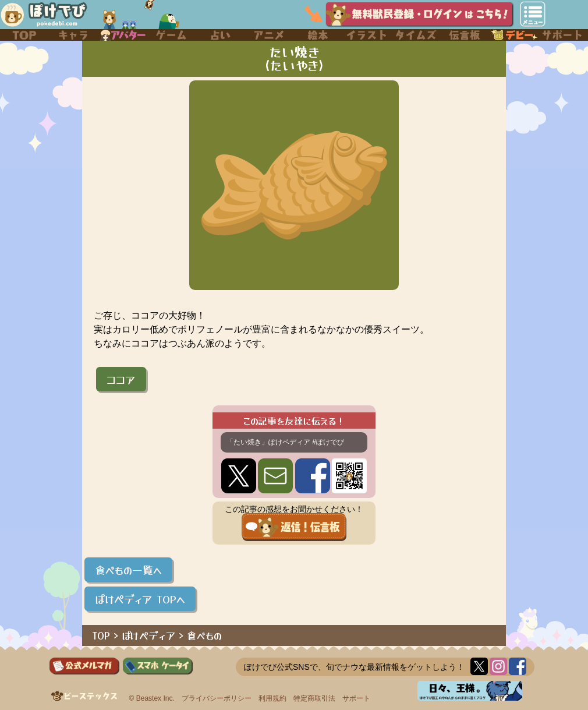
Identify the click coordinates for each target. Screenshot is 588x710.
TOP (101, 635)
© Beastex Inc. (152, 698)
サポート (356, 698)
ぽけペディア (148, 635)
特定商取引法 (314, 698)
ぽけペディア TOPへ (140, 599)
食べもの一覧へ (128, 570)
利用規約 (272, 698)
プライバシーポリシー (217, 698)
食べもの (204, 635)
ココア (121, 379)
